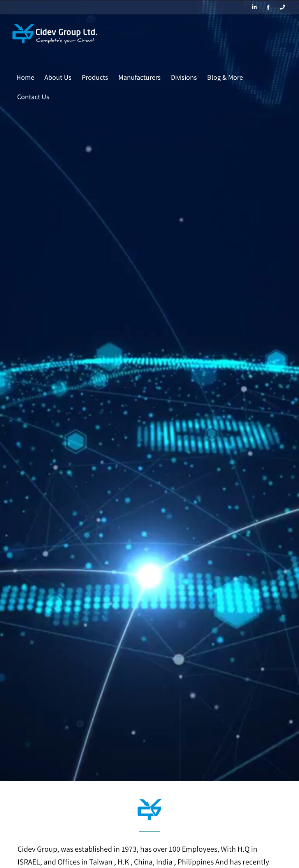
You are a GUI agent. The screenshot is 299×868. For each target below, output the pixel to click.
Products (95, 77)
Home (25, 77)
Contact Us (33, 97)
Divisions (184, 77)
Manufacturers (140, 77)
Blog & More (225, 77)
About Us (58, 77)
